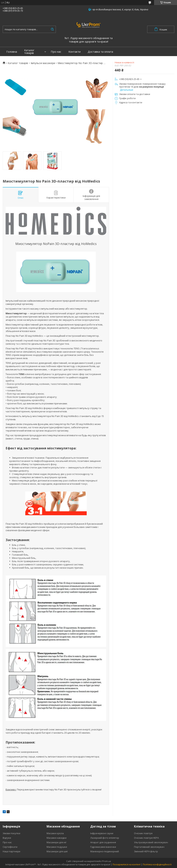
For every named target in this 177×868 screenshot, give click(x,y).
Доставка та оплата (100, 52)
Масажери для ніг (57, 842)
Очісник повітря (143, 833)
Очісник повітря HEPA (146, 838)
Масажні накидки (57, 838)
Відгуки (7, 838)
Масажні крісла (55, 833)
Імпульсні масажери (43, 63)
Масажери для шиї (57, 851)
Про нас (56, 52)
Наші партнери (11, 851)
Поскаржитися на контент (127, 864)
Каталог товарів (29, 52)
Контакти (75, 52)
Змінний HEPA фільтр (146, 851)
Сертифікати (10, 847)
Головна (12, 52)
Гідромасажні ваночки (103, 847)
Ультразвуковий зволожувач (151, 842)
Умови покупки (11, 833)
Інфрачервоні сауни (102, 833)
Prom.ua (107, 861)
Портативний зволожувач (149, 847)
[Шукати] (52, 29)
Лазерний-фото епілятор (105, 838)
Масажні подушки (57, 847)
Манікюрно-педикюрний (105, 851)
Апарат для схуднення (103, 842)
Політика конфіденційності (157, 864)
